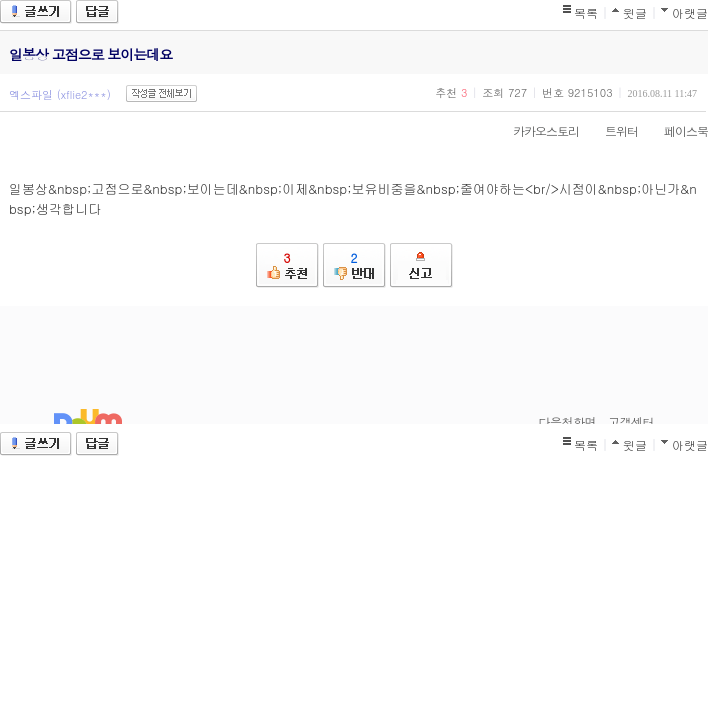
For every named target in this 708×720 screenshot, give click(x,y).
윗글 (635, 12)
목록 (586, 12)
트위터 (611, 130)
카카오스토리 (536, 130)
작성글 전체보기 (161, 93)
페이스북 (676, 130)
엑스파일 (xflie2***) (60, 94)
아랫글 (690, 12)
